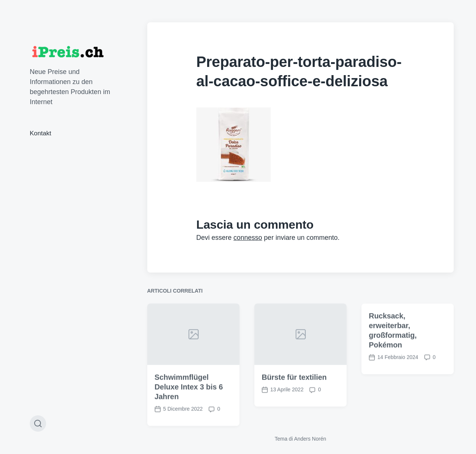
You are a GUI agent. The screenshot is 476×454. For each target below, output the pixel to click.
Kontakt (41, 133)
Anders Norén (310, 439)
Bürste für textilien (294, 386)
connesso (248, 238)
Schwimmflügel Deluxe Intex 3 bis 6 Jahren (189, 396)
